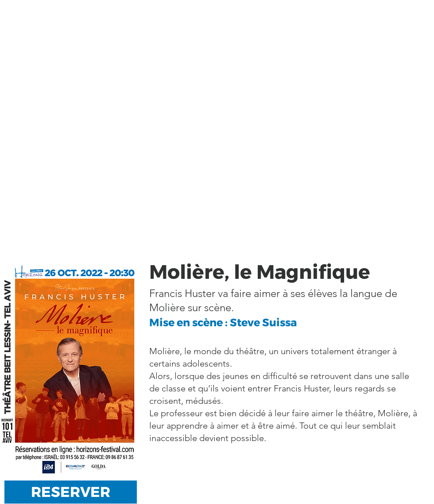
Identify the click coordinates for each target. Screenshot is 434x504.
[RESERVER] (71, 492)
